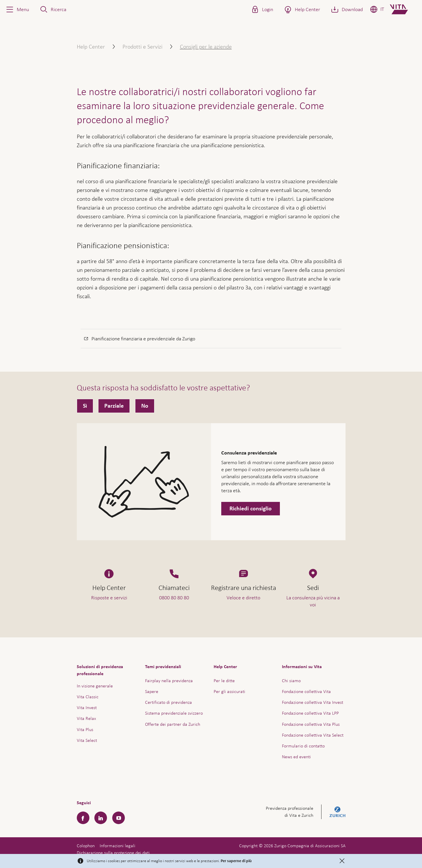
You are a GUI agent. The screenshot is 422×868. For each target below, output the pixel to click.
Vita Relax (86, 718)
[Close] (342, 861)
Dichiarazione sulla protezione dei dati (113, 853)
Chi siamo (291, 681)
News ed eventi (296, 757)
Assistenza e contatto (373, 850)
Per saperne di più (236, 861)
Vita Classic (88, 697)
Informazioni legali (118, 846)
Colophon (86, 846)
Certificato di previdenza (169, 702)
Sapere (152, 691)
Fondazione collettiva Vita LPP (310, 713)
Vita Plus (85, 729)
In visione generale (95, 686)
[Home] (404, 9)
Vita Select (87, 740)
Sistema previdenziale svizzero (174, 713)
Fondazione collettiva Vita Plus (311, 724)
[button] (17, 9)
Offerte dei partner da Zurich (173, 724)
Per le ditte (224, 681)
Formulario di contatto (303, 746)
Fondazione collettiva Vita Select (313, 735)
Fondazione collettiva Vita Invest (313, 702)
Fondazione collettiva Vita (306, 691)
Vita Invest (87, 707)
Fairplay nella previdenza (169, 681)
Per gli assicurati (229, 691)
